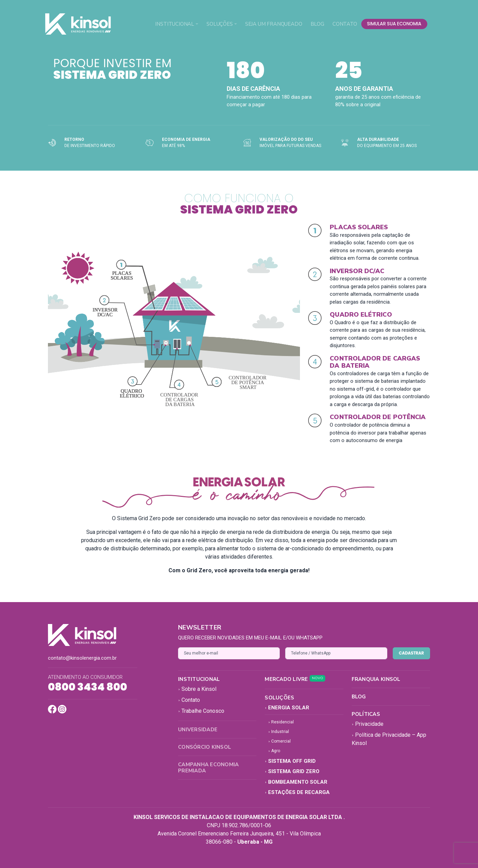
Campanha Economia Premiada (208, 768)
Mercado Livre (295, 679)
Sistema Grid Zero (292, 771)
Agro (274, 751)
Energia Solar (287, 708)
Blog (317, 24)
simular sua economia (394, 24)
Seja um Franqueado (274, 24)
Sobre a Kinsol (197, 689)
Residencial (281, 722)
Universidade (198, 730)
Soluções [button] (220, 24)
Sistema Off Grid (290, 761)
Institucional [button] (175, 24)
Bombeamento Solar (296, 782)
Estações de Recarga (297, 792)
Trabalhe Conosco (201, 711)
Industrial (279, 732)
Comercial (279, 741)
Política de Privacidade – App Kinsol (389, 739)
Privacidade (368, 724)
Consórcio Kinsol (205, 747)
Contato (345, 24)
